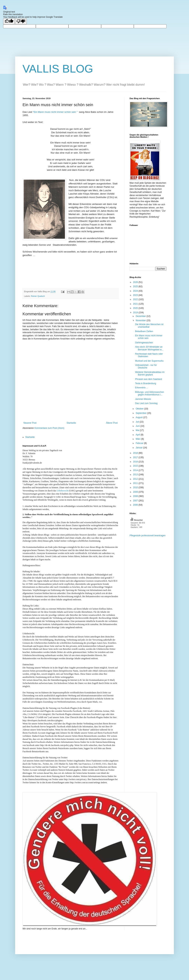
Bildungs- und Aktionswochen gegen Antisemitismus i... (150, 393)
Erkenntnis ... (142, 388)
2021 (136, 304)
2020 (136, 308)
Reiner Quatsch (38, 296)
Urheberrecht (62, 491)
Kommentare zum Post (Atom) (49, 428)
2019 (136, 313)
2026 (136, 282)
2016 (136, 462)
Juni (138, 426)
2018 (136, 453)
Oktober (140, 409)
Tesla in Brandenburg (146, 383)
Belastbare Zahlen (144, 331)
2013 (136, 475)
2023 (136, 295)
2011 (136, 483)
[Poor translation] (21, 21)
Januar (139, 448)
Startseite (71, 423)
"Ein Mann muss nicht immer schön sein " (55, 112)
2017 (136, 457)
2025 (136, 286)
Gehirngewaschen (144, 343)
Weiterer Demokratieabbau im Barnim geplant (150, 373)
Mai (138, 430)
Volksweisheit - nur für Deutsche (146, 366)
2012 (136, 479)
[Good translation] (9, 21)
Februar (140, 443)
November (141, 320)
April (138, 435)
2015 (136, 466)
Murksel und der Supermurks (149, 361)
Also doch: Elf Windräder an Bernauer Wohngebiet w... (149, 348)
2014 (136, 470)
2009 (136, 492)
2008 (136, 496)
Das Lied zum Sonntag (146, 403)
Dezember (141, 316)
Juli (138, 422)
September (141, 413)
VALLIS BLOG (58, 69)
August (139, 417)
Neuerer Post (30, 423)
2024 (136, 291)
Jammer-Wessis (143, 399)
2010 (136, 488)
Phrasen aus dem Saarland (148, 379)
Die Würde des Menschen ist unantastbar (149, 326)
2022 (136, 299)
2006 (136, 505)
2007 (136, 501)
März (138, 439)
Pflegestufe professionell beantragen (148, 536)
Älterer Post (112, 423)
